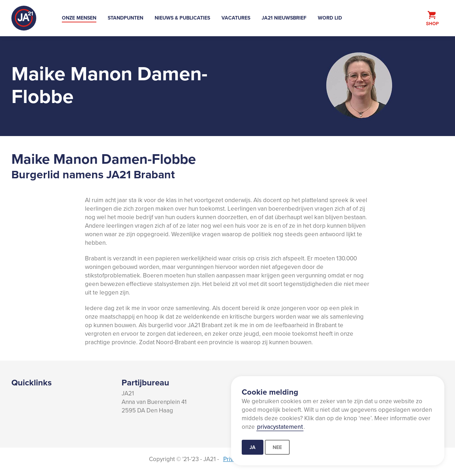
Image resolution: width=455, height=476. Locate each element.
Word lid (330, 18)
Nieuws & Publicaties (182, 18)
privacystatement (280, 427)
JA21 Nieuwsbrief (284, 18)
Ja (253, 447)
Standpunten (125, 18)
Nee (277, 447)
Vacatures (236, 18)
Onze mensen (79, 18)
